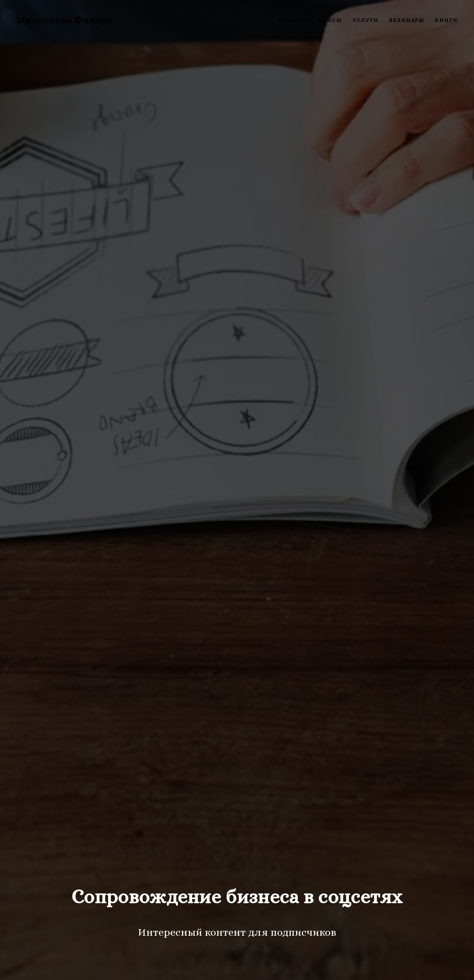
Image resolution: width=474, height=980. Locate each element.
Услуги (366, 20)
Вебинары (407, 20)
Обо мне (292, 20)
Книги (446, 20)
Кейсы (330, 20)
